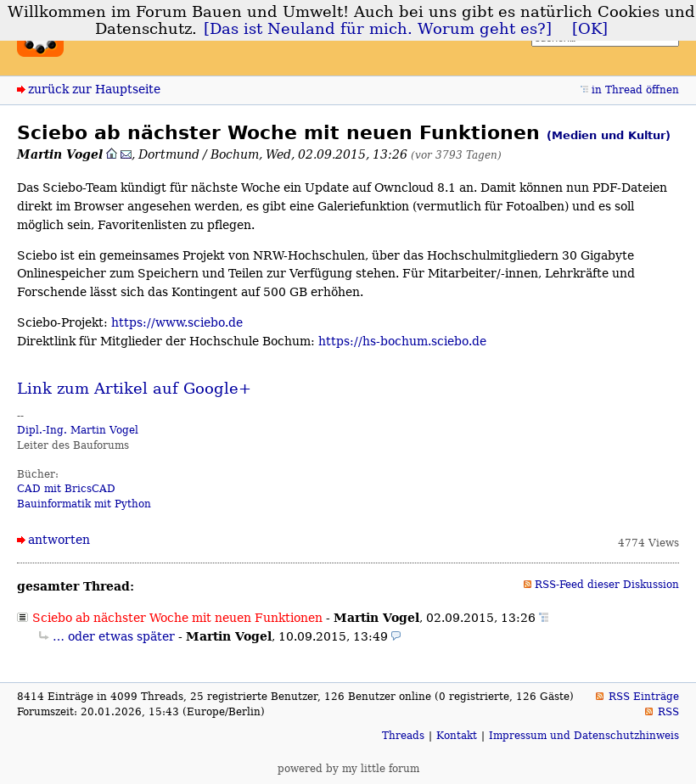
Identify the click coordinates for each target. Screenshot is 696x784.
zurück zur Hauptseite (94, 89)
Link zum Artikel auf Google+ (134, 389)
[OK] (590, 29)
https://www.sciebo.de (177, 322)
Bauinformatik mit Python (84, 504)
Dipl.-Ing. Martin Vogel (78, 430)
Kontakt (457, 736)
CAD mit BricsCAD (66, 489)
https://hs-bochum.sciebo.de (402, 341)
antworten (59, 540)
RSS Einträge (644, 697)
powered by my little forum (348, 769)
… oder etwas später (114, 636)
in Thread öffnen (635, 90)
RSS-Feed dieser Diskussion (607, 585)
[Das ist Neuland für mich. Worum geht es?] (378, 29)
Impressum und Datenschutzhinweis (584, 736)
